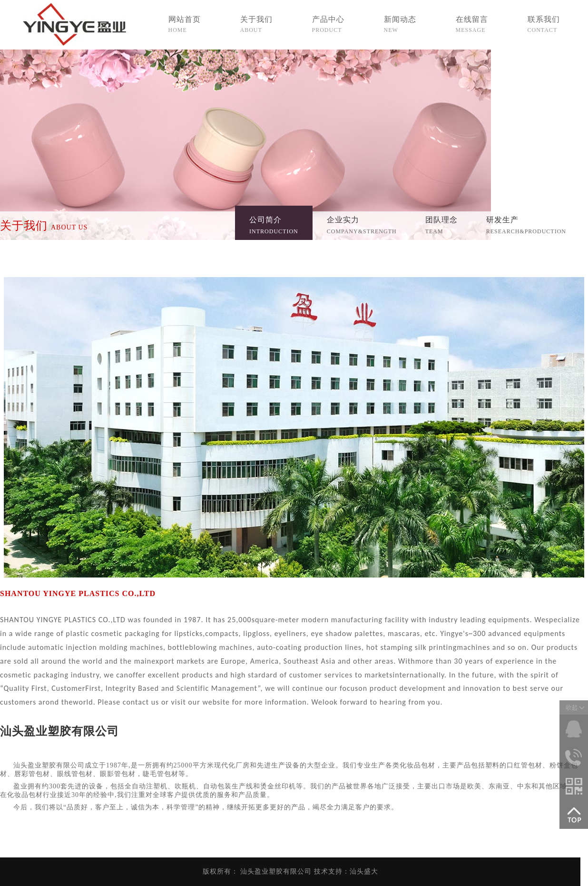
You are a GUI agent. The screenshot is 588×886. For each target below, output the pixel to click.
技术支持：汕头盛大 (346, 871)
